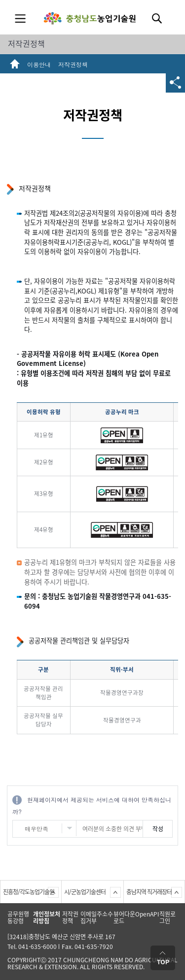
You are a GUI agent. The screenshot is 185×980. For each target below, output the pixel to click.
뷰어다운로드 (124, 918)
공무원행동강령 (18, 918)
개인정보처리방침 (47, 918)
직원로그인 (167, 918)
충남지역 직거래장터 (149, 892)
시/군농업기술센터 (85, 892)
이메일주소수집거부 (97, 918)
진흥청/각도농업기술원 (29, 892)
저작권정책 (26, 43)
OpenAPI (147, 914)
